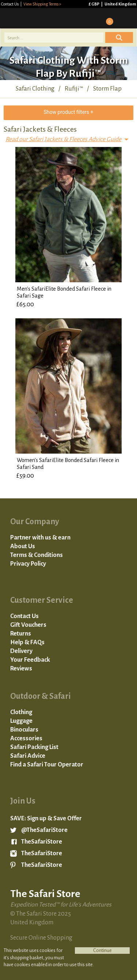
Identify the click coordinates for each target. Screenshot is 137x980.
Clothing (21, 712)
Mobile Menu (126, 18)
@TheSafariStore (44, 830)
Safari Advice (28, 756)
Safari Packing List (34, 747)
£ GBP (94, 4)
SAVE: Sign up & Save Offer (46, 818)
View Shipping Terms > (42, 4)
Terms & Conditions (37, 555)
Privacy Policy (28, 564)
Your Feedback (30, 660)
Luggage (21, 721)
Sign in (88, 18)
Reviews (21, 669)
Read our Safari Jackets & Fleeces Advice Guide (63, 139)
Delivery (21, 651)
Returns (21, 634)
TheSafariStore (42, 842)
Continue (102, 951)
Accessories (26, 738)
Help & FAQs (27, 642)
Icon (119, 37)
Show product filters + (68, 112)
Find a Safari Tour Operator (47, 765)
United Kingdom (120, 4)
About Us (23, 546)
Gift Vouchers (28, 625)
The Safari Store (37, 18)
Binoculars (24, 730)
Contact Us (10, 4)
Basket (107, 18)
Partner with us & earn (40, 538)
